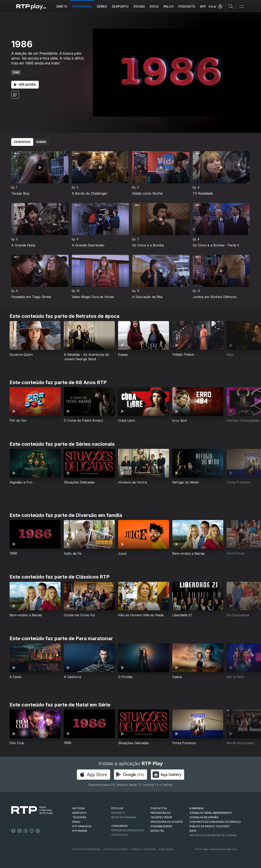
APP (203, 6)
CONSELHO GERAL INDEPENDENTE (211, 813)
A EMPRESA (197, 808)
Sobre (41, 142)
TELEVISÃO (79, 817)
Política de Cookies (116, 849)
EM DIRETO (118, 813)
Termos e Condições (143, 849)
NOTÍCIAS (79, 808)
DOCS (154, 6)
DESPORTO (79, 813)
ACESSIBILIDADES (161, 826)
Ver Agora (25, 85)
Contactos (120, 835)
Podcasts (187, 6)
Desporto (120, 6)
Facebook (13, 831)
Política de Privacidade (86, 849)
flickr (38, 831)
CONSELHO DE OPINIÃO (204, 817)
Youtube (32, 831)
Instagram (26, 831)
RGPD (193, 831)
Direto (62, 6)
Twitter (20, 831)
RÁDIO (76, 822)
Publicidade (166, 849)
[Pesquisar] (231, 6)
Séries (102, 6)
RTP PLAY (117, 808)
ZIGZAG (139, 6)
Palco (169, 6)
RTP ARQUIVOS (82, 826)
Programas (82, 6)
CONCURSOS (119, 826)
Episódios (22, 142)
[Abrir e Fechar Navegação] (241, 7)
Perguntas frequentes (128, 830)
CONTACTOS (159, 808)
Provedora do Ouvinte (167, 822)
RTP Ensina (80, 831)
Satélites (157, 831)
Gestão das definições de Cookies (213, 835)
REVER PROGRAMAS (124, 817)
